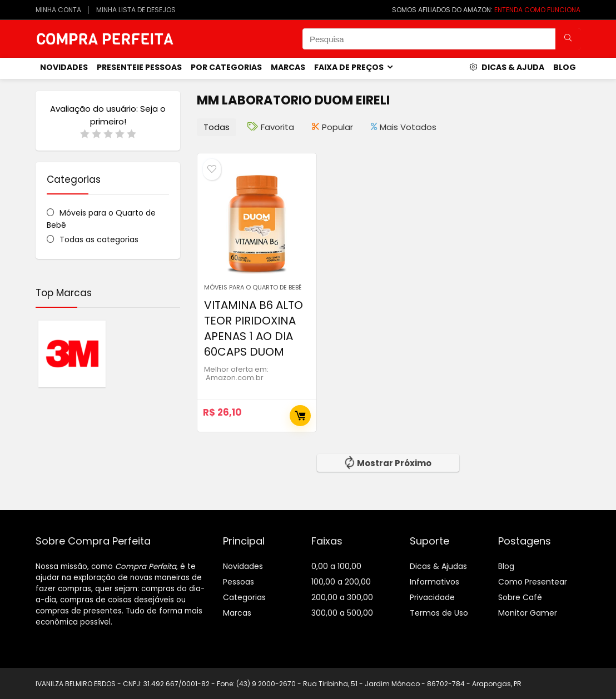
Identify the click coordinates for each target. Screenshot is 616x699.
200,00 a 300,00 (342, 597)
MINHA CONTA (58, 10)
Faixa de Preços (349, 67)
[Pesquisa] (568, 39)
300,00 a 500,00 (342, 613)
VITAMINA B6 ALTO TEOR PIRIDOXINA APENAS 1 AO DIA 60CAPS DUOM (254, 328)
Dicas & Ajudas (438, 566)
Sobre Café (520, 597)
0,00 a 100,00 (336, 566)
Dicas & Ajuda (507, 67)
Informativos (434, 582)
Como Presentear (533, 582)
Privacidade (432, 597)
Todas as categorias (99, 239)
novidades (64, 67)
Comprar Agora (300, 416)
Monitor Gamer (528, 613)
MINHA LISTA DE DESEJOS (136, 10)
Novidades (243, 566)
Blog (565, 67)
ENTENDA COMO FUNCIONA (537, 10)
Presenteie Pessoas (139, 67)
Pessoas (239, 582)
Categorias (244, 597)
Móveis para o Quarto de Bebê (253, 287)
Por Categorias (226, 67)
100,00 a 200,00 (341, 582)
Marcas (288, 67)
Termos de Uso (439, 613)
